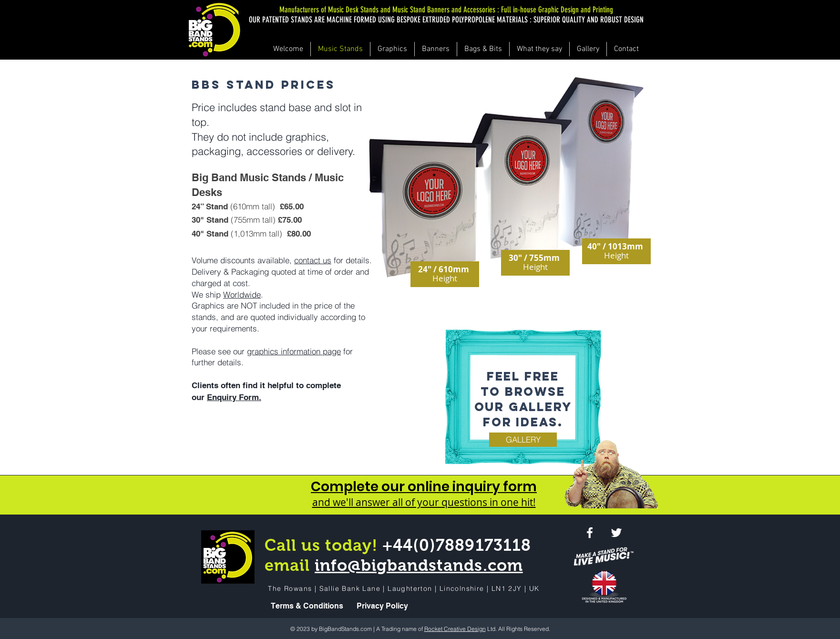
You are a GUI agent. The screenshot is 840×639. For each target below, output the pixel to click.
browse (535, 392)
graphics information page (294, 351)
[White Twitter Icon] (616, 533)
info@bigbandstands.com (419, 565)
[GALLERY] (523, 440)
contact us (313, 260)
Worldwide (242, 294)
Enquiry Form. (234, 397)
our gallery (523, 407)
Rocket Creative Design (455, 629)
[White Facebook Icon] (590, 533)
